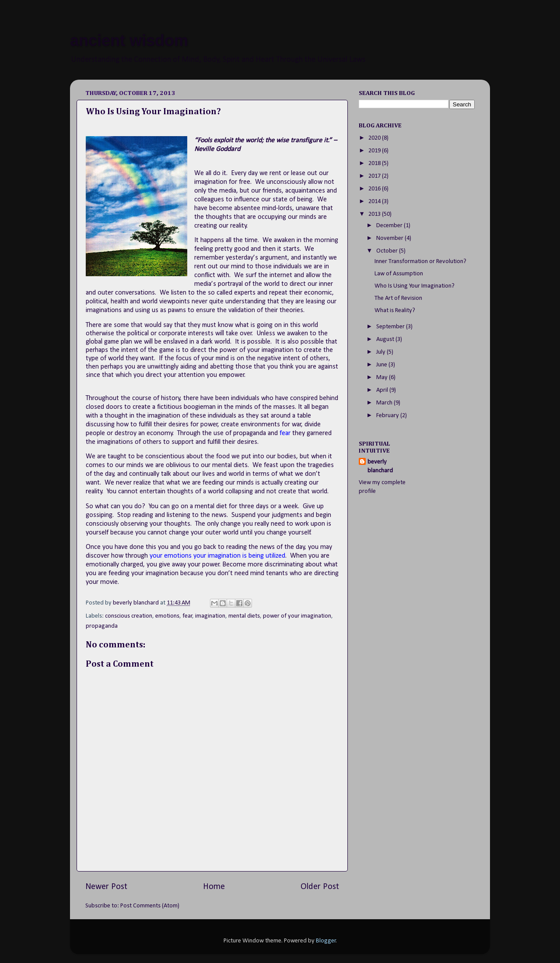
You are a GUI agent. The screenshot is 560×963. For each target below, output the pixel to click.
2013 (375, 214)
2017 (375, 176)
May (383, 378)
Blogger (326, 941)
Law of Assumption (399, 274)
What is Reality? (395, 311)
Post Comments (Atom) (150, 906)
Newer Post (106, 887)
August (386, 339)
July (381, 352)
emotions (167, 616)
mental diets (244, 616)
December (390, 226)
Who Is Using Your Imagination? (415, 286)
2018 (375, 163)
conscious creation (129, 616)
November (390, 238)
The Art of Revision (398, 298)
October (388, 251)
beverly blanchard (380, 466)
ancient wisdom (129, 40)
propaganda (102, 626)
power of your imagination (297, 616)
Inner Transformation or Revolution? (420, 262)
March (385, 403)
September (391, 327)
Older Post (320, 887)
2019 (375, 151)
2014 (375, 202)
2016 (375, 189)
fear (187, 616)
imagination (210, 616)
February (388, 416)
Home (214, 887)
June (382, 365)
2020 (375, 138)
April (383, 390)
